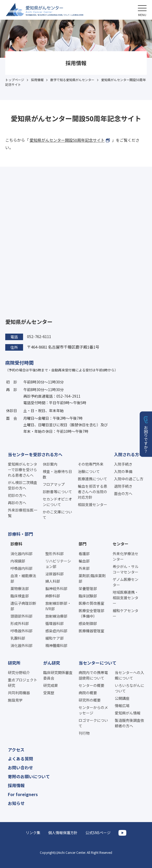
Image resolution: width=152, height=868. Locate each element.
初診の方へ (17, 495)
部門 (83, 544)
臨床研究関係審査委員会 (58, 675)
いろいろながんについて (129, 688)
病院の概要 (88, 693)
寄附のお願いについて (29, 776)
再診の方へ (17, 503)
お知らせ (16, 803)
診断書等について (57, 492)
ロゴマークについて (93, 723)
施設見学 (15, 700)
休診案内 (50, 464)
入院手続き (123, 464)
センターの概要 (91, 685)
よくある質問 (20, 759)
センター (121, 544)
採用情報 (16, 785)
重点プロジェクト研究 (23, 683)
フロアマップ (54, 484)
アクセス (16, 750)
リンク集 (33, 833)
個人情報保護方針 (63, 833)
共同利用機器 (19, 693)
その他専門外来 (91, 464)
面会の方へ (123, 493)
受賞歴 (49, 693)
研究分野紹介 (19, 672)
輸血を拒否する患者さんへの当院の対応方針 (93, 492)
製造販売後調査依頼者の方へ (129, 723)
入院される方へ (129, 454)
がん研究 (52, 663)
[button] (142, 10)
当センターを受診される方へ (35, 454)
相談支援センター (93, 504)
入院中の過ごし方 (129, 479)
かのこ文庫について (57, 515)
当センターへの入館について (129, 675)
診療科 (16, 544)
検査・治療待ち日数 (57, 474)
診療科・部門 (20, 534)
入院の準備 (123, 471)
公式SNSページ (98, 833)
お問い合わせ (20, 767)
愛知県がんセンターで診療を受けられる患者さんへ (23, 470)
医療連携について (93, 479)
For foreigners (23, 794)
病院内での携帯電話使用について (93, 675)
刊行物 (84, 733)
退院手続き (123, 486)
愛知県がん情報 (128, 713)
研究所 (14, 663)
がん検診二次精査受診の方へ (23, 485)
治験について (89, 471)
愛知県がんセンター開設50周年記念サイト (67, 140)
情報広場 (122, 706)
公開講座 (122, 698)
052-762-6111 (39, 336)
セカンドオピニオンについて (57, 502)
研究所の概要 (90, 700)
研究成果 (51, 685)
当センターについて (97, 663)
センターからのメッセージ (93, 710)
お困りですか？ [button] (146, 439)
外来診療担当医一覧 (23, 513)
